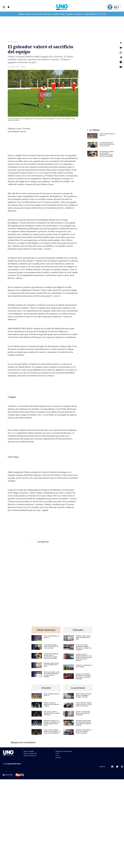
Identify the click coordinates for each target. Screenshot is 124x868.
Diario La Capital (29, 751)
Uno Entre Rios (12, 42)
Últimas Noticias (25, 14)
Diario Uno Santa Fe (30, 756)
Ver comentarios (43, 542)
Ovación (55, 14)
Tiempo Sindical (89, 14)
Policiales (47, 14)
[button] (4, 7)
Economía (70, 14)
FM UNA (58, 758)
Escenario (78, 14)
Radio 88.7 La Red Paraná (64, 751)
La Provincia (37, 14)
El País (62, 14)
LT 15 (104, 14)
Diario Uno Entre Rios (30, 753)
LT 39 (99, 14)
